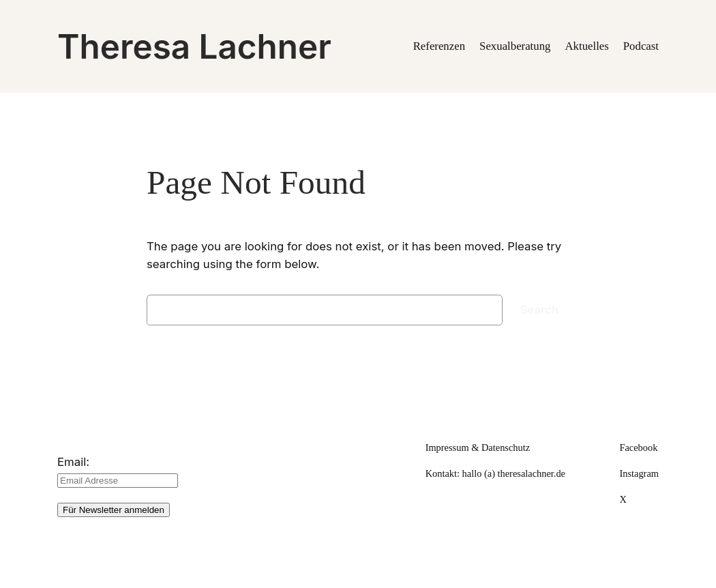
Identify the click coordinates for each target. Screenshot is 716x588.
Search (539, 310)
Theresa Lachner (194, 46)
